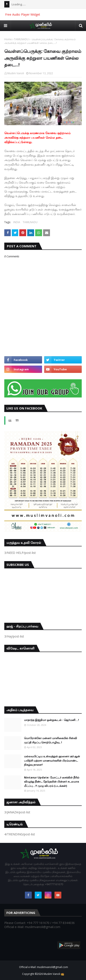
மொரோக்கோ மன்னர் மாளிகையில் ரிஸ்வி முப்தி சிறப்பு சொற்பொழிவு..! (51, 740)
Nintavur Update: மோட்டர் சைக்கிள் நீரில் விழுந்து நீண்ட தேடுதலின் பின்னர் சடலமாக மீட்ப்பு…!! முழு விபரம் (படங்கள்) (52, 782)
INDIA (17, 222)
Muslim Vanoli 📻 (54, 974)
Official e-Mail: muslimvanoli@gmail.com (44, 967)
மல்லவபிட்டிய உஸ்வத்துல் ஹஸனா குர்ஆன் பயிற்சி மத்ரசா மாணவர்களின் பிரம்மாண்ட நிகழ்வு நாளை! (52, 760)
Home (8, 39)
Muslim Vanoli (16, 73)
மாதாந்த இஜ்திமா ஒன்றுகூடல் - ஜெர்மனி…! (51, 720)
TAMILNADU (21, 39)
